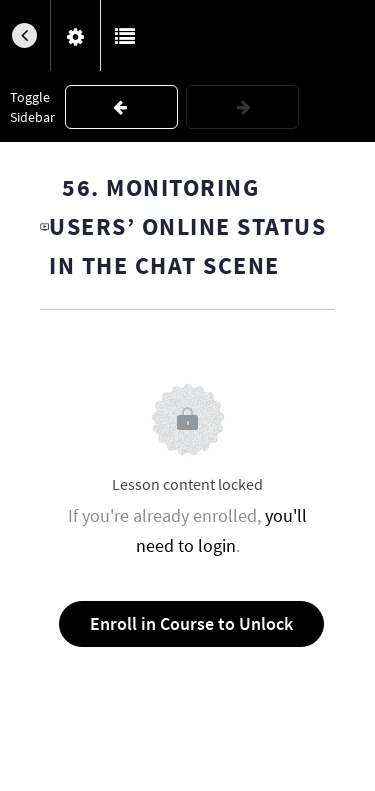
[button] (25, 35)
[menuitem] (75, 35)
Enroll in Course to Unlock (191, 623)
